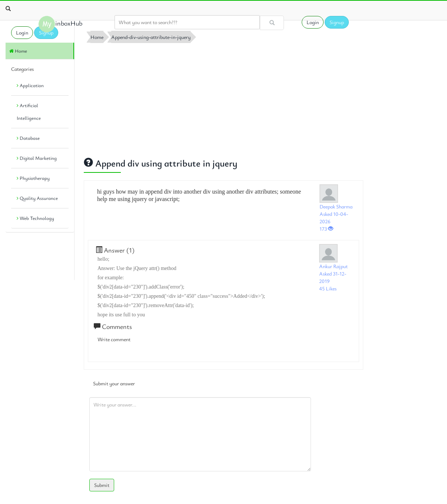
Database (28, 138)
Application (30, 85)
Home (18, 51)
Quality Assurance (37, 198)
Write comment (114, 339)
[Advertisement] (223, 98)
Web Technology (35, 218)
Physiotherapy (33, 178)
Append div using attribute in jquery (160, 163)
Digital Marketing (37, 158)
